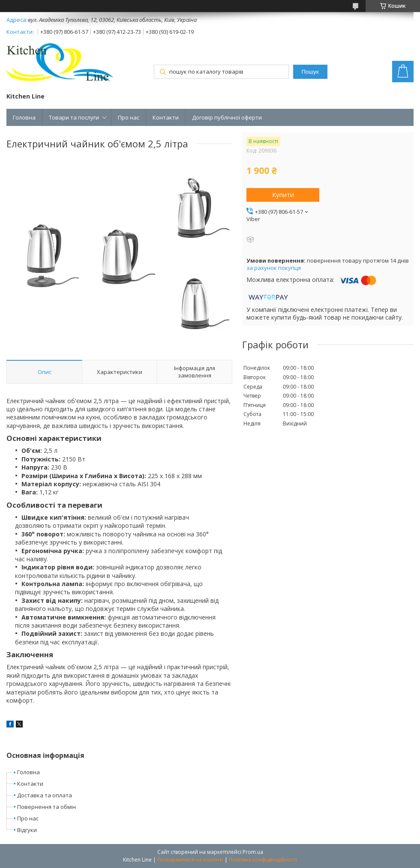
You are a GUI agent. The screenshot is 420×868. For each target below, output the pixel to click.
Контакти (166, 117)
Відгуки (27, 830)
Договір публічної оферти (227, 117)
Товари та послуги (74, 117)
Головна (24, 117)
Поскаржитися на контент (190, 860)
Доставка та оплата (45, 795)
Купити (283, 195)
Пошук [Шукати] (310, 72)
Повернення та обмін (46, 807)
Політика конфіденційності (263, 860)
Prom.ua (253, 852)
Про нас (129, 117)
